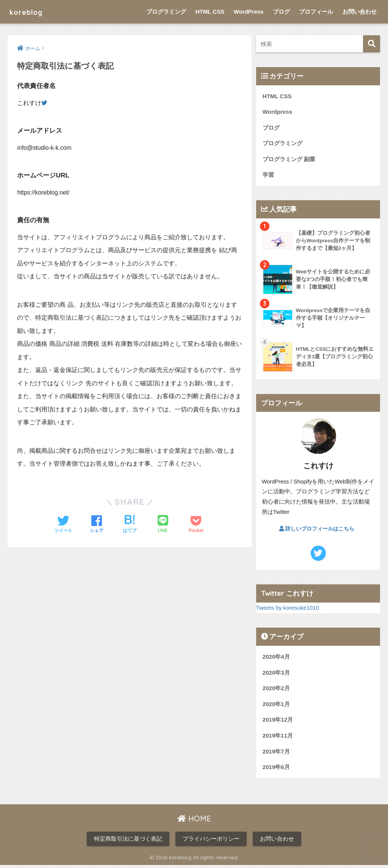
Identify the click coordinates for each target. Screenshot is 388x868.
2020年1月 (276, 706)
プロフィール (316, 12)
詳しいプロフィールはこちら (317, 530)
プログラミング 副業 (289, 160)
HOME (194, 822)
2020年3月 (276, 674)
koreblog (30, 12)
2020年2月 (276, 690)
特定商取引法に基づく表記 (128, 842)
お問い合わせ (360, 12)
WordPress (249, 12)
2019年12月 (278, 722)
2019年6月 (276, 770)
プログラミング (166, 12)
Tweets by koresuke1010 (288, 609)
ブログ (281, 12)
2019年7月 (276, 754)
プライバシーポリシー (211, 842)
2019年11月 (278, 738)
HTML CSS (210, 12)
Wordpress (278, 112)
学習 (268, 176)
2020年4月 (276, 658)
